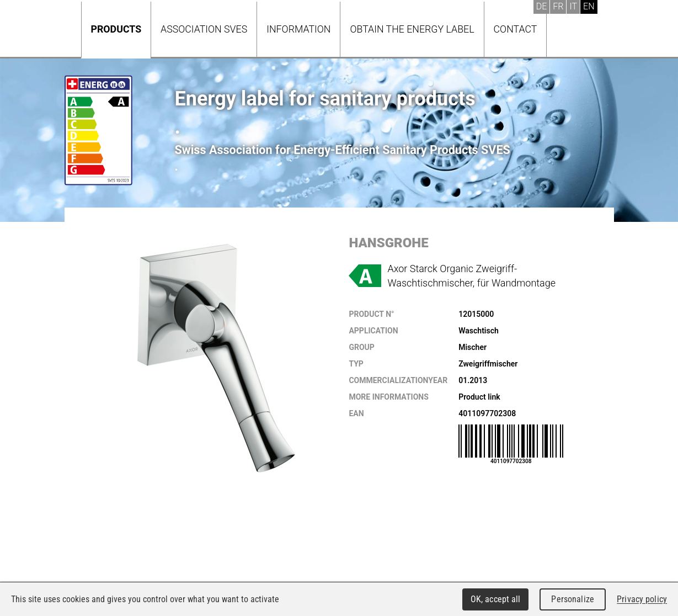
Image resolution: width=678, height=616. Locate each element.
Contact (516, 29)
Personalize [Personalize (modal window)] (572, 599)
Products (116, 29)
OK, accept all (496, 599)
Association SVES (204, 29)
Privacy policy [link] (642, 599)
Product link (479, 397)
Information (298, 29)
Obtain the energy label (412, 29)
